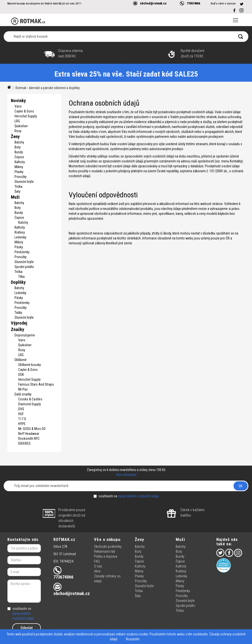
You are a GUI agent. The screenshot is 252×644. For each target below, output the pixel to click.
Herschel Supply (26, 116)
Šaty (17, 191)
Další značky (23, 394)
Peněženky (22, 252)
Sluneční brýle (24, 182)
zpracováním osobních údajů (138, 496)
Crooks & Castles (30, 399)
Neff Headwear (29, 434)
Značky (17, 329)
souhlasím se (126, 496)
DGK (21, 375)
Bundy (19, 152)
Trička (18, 187)
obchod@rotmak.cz (153, 3)
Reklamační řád (104, 551)
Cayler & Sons (24, 111)
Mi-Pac (23, 389)
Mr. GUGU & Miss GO (32, 429)
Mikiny (19, 167)
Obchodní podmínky (108, 547)
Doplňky (18, 282)
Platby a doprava (106, 556)
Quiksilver (21, 126)
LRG (17, 121)
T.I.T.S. (23, 419)
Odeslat (27, 628)
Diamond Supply (30, 404)
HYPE (22, 424)
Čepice (19, 157)
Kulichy (23, 222)
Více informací (126, 475)
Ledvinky (20, 237)
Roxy (18, 131)
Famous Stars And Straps (36, 384)
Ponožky (21, 177)
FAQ (97, 561)
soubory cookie (137, 634)
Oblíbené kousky (30, 365)
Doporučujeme (25, 335)
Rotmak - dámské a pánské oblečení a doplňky (48, 88)
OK (241, 486)
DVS (21, 409)
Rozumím (133, 639)
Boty (18, 147)
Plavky (19, 172)
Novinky (18, 101)
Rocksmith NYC (29, 439)
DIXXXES (24, 443)
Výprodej (19, 323)
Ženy (15, 136)
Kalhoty (20, 162)
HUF (21, 414)
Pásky (19, 247)
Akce (97, 571)
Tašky (18, 313)
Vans (18, 106)
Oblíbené (21, 360)
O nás (98, 566)
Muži (15, 197)
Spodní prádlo (24, 267)
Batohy (19, 142)
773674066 (193, 3)
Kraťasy (20, 232)
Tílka (21, 277)
